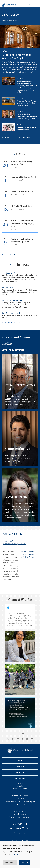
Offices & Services (20, 796)
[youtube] (32, 739)
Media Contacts (20, 789)
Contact (20, 767)
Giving (20, 761)
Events (20, 786)
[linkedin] (18, 739)
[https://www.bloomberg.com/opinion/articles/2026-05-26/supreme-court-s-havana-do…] (20, 291)
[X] (8, 739)
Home (4, 21)
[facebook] (22, 739)
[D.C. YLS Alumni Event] (20, 210)
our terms (15, 854)
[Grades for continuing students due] (20, 166)
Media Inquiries (27, 551)
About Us (20, 773)
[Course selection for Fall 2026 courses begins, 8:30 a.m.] (20, 226)
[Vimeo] (27, 739)
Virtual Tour (20, 779)
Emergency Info (20, 811)
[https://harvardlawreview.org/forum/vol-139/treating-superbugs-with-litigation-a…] (20, 304)
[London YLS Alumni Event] (20, 180)
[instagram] (13, 739)
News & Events (12, 21)
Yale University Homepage (20, 817)
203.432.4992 (20, 832)
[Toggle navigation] (37, 4)
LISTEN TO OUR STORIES (13, 350)
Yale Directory (20, 814)
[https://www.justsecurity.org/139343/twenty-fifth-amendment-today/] (20, 278)
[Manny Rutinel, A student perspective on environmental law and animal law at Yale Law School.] (20, 438)
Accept (25, 862)
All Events (6, 254)
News (20, 783)
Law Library (20, 799)
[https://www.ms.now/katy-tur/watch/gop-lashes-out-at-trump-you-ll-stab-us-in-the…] (20, 316)
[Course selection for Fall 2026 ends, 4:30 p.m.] (20, 243)
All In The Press (23, 137)
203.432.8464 (8, 541)
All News (6, 137)
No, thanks (10, 862)
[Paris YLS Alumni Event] (20, 195)
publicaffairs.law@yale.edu (14, 544)
